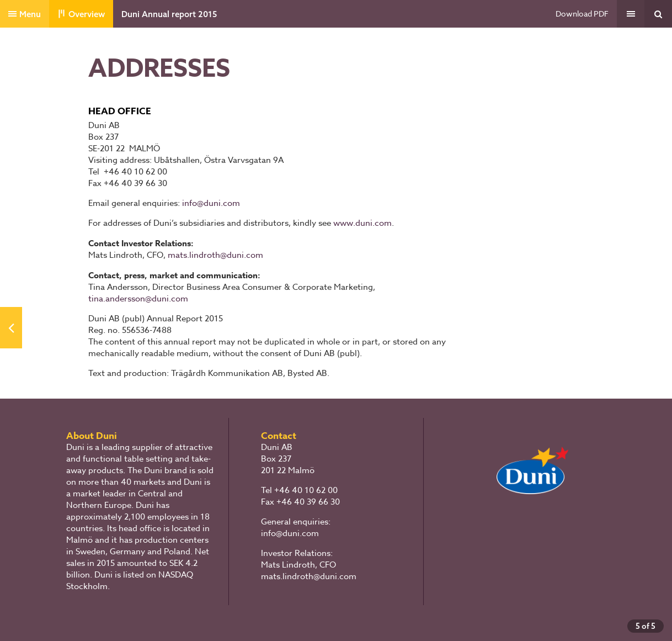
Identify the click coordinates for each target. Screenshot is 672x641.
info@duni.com (211, 203)
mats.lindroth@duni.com (215, 255)
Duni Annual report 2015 (169, 14)
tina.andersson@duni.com (138, 299)
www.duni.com (362, 223)
